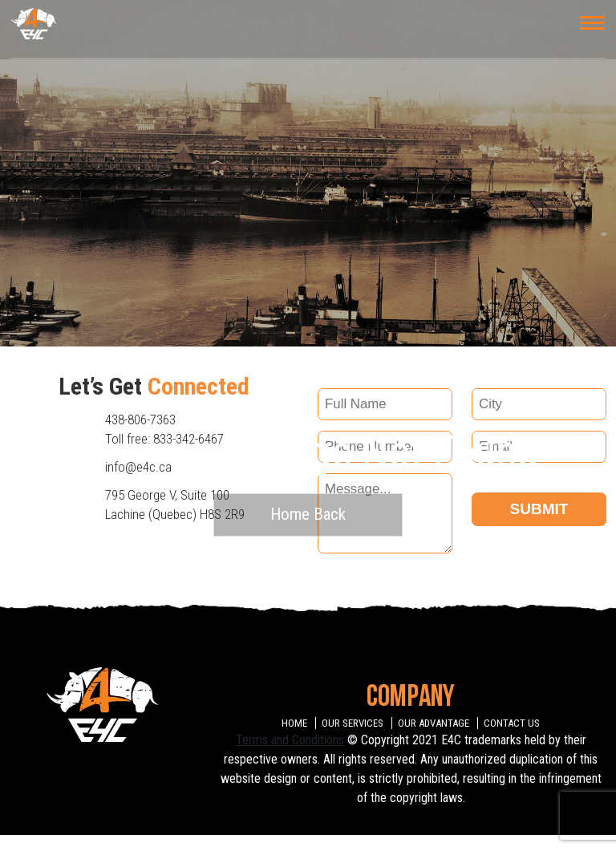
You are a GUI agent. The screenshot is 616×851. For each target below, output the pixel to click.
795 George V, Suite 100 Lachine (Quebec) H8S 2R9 (175, 505)
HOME (294, 723)
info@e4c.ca (138, 467)
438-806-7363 (140, 419)
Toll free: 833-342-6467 (164, 439)
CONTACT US (512, 723)
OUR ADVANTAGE (434, 723)
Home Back (308, 514)
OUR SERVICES (353, 723)
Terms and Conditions (290, 740)
